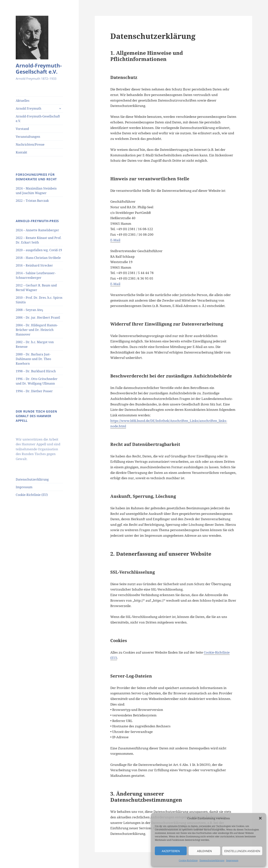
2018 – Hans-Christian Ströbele (38, 258)
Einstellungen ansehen (242, 851)
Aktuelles (23, 101)
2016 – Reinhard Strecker (34, 265)
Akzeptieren (171, 851)
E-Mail (115, 240)
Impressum (232, 860)
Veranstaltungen (28, 137)
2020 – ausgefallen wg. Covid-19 (39, 250)
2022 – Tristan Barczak (32, 201)
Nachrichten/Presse (30, 144)
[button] (260, 818)
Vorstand (22, 129)
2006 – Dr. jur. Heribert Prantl (38, 318)
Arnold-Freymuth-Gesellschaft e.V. (39, 69)
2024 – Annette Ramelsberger (37, 230)
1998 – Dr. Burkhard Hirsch (36, 371)
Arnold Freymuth (28, 108)
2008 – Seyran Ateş (29, 310)
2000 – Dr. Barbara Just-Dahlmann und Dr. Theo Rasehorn (33, 359)
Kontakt (21, 152)
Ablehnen (204, 851)
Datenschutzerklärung (212, 860)
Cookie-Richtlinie (188, 860)
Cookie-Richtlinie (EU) (32, 495)
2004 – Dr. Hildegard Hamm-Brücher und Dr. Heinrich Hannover (37, 330)
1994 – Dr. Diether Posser (34, 391)
